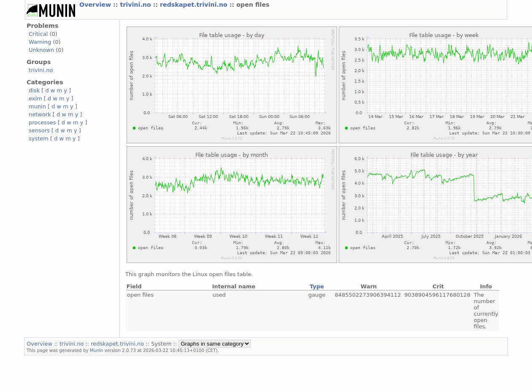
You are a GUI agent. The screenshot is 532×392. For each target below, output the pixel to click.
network (40, 114)
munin (37, 106)
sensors (39, 130)
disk (34, 90)
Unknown (41, 50)
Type (317, 286)
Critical (38, 34)
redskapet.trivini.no (195, 5)
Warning (40, 42)
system (39, 138)
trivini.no (136, 5)
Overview (96, 5)
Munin (97, 350)
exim (35, 98)
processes (42, 122)
